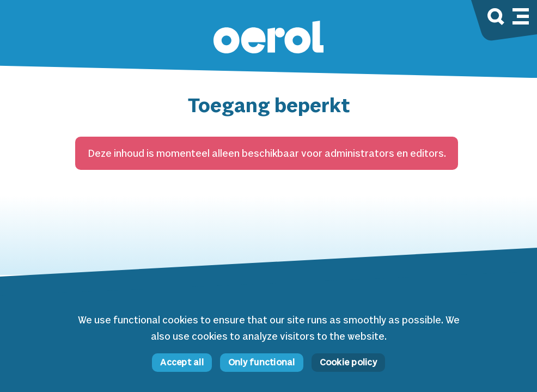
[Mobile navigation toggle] (521, 15)
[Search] (496, 18)
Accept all (182, 363)
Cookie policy (348, 363)
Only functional (262, 363)
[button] (268, 38)
